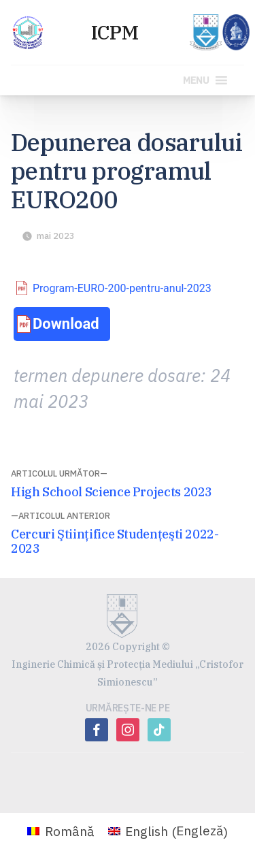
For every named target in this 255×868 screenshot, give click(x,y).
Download (66, 324)
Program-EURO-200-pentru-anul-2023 (122, 288)
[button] (196, 80)
